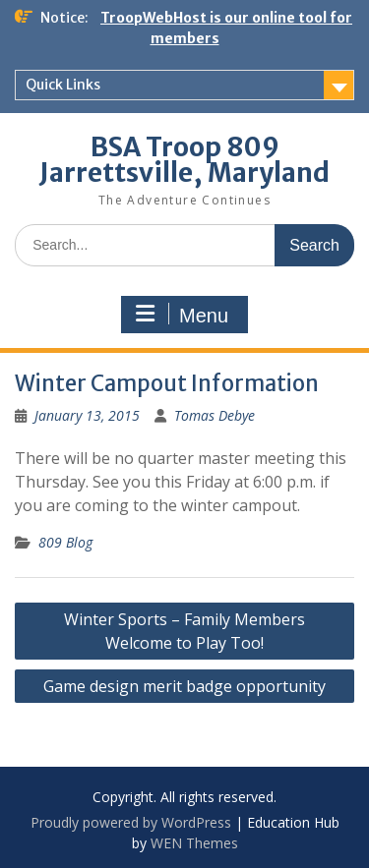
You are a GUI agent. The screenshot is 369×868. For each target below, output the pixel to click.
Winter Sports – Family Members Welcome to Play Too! (184, 631)
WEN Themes (194, 843)
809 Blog (65, 542)
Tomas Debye (215, 415)
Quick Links (63, 85)
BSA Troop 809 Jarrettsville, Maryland (184, 160)
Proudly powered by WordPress (131, 822)
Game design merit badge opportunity (184, 686)
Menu (182, 315)
